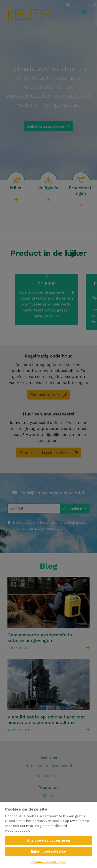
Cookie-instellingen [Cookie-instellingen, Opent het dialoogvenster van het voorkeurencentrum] (48, 862)
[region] (48, 835)
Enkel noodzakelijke (48, 851)
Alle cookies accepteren (49, 841)
